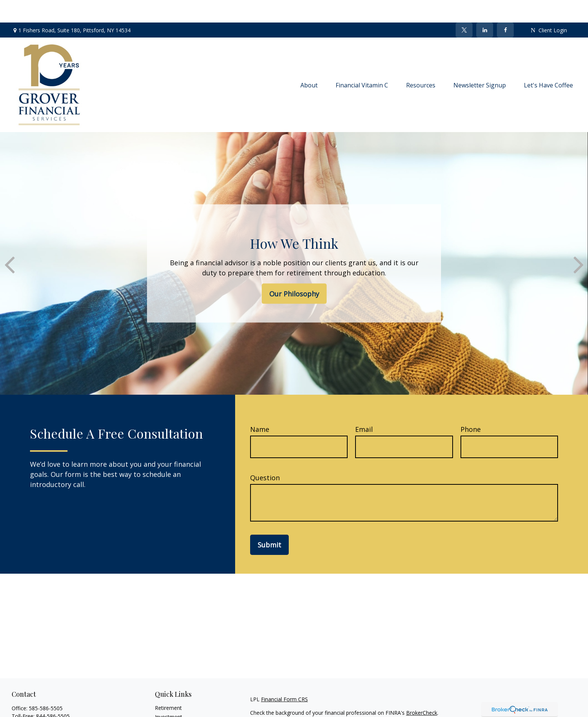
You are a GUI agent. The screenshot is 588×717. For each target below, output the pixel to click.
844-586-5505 (53, 694)
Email (364, 407)
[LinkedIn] (485, 8)
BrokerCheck (422, 690)
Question (265, 455)
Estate (163, 703)
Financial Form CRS (284, 677)
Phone (471, 407)
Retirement (168, 685)
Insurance (167, 712)
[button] (309, 62)
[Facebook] (505, 8)
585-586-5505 (46, 686)
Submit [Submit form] (269, 522)
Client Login (549, 8)
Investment (169, 694)
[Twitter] (464, 8)
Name (260, 407)
